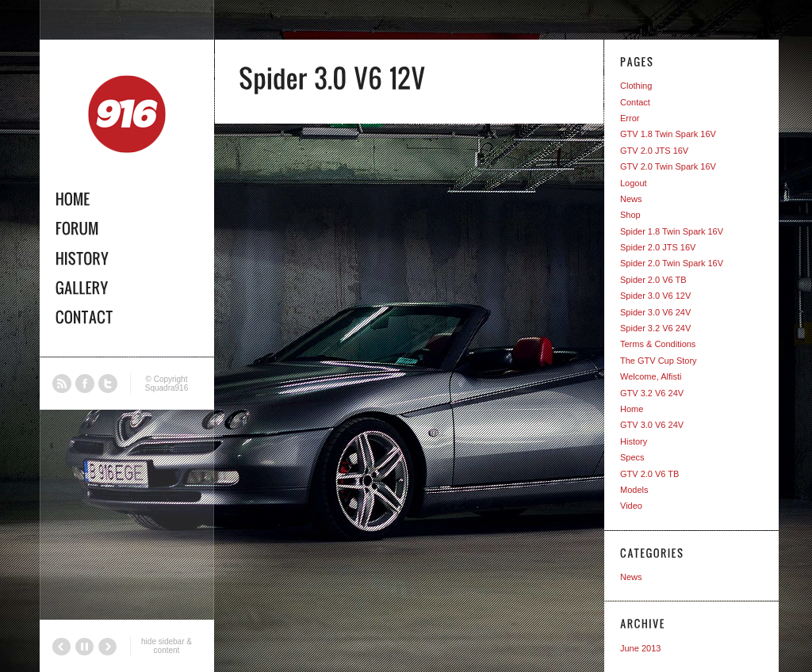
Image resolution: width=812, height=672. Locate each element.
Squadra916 (167, 388)
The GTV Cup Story (659, 361)
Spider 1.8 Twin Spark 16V (672, 231)
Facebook (85, 384)
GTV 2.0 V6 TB (649, 474)
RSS (62, 384)
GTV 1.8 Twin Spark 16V (668, 134)
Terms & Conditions (658, 344)
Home (632, 409)
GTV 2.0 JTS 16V (654, 151)
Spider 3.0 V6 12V (655, 296)
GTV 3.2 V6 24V (652, 393)
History (634, 441)
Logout (634, 183)
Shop (630, 215)
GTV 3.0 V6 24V (652, 425)
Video (631, 506)
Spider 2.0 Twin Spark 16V (672, 263)
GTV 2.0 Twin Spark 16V (668, 166)
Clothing (636, 86)
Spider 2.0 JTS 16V (658, 247)
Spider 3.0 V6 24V (655, 312)
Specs (632, 457)
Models (634, 490)
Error (630, 118)
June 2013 (640, 648)
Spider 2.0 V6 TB (653, 280)
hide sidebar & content (167, 646)
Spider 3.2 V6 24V (655, 328)
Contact (635, 102)
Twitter (108, 384)
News (631, 199)
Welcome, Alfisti (651, 376)
